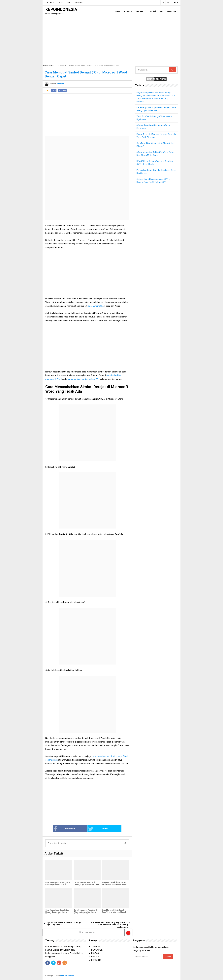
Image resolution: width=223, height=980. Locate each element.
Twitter (97, 829)
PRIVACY (95, 957)
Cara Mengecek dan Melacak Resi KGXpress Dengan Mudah (115, 884)
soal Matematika (96, 306)
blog (54, 90)
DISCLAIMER (97, 950)
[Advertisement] (111, 40)
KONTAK (95, 953)
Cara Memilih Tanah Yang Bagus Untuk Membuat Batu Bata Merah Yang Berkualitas (110, 925)
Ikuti (176, 3)
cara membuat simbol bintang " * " (84, 379)
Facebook (69, 829)
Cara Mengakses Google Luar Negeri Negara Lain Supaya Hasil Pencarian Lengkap (58, 912)
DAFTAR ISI (96, 960)
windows (62, 90)
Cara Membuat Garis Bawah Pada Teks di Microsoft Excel (114, 911)
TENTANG (96, 946)
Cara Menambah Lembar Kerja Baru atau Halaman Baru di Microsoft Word (58, 885)
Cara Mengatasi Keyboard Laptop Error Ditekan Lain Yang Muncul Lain (86, 885)
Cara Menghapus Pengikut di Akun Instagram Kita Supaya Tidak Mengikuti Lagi (85, 912)
